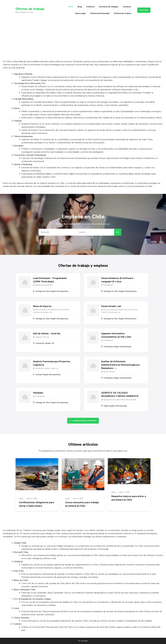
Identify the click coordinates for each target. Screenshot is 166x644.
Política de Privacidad (100, 13)
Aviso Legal (80, 13)
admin (21, 498)
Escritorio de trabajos (109, 7)
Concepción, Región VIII (45, 343)
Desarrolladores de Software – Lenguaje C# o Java (118, 280)
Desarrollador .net (111, 306)
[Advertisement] (83, 38)
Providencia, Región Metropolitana (117, 347)
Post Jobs (144, 10)
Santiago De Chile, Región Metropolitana (120, 291)
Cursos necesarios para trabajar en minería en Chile (82, 504)
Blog (80, 7)
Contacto (90, 7)
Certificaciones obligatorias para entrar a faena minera (37, 504)
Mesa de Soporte (42, 306)
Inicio (71, 7)
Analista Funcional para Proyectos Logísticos (52, 363)
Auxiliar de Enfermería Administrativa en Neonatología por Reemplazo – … (121, 365)
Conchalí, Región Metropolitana (48, 375)
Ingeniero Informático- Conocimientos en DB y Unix (116, 335)
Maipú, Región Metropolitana (115, 406)
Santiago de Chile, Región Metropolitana (52, 291)
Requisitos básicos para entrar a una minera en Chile (129, 498)
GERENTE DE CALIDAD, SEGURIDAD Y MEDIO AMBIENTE (120, 394)
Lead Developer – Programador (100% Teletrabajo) (50, 280)
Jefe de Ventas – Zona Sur (47, 333)
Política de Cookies (123, 13)
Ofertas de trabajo (30, 9)
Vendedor (38, 393)
